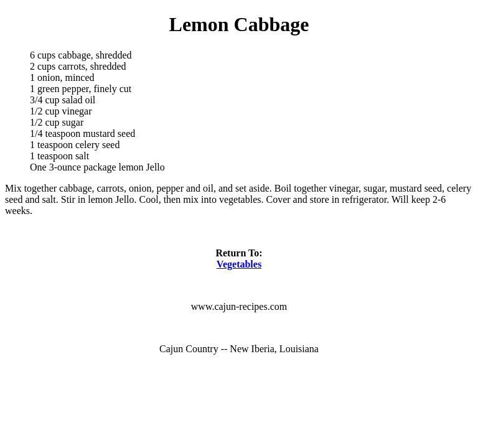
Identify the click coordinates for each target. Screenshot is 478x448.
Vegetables (239, 264)
